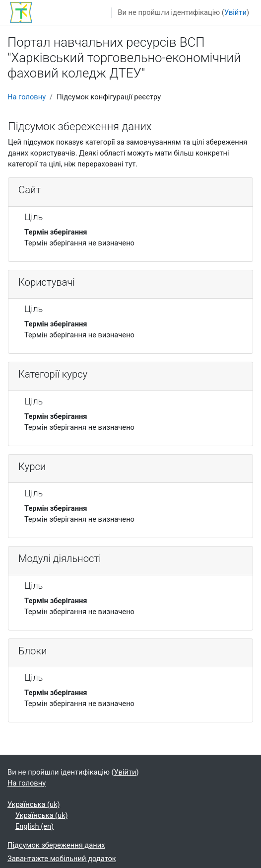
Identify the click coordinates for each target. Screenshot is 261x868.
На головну (27, 97)
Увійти (235, 12)
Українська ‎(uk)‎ (34, 804)
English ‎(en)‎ (34, 826)
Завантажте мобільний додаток (62, 859)
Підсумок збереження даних (56, 845)
